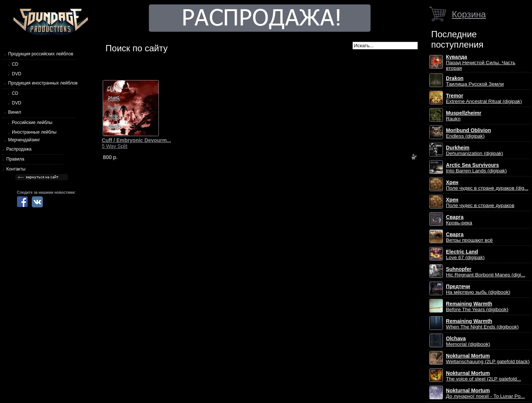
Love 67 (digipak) (465, 255)
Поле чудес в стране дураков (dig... (487, 185)
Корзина (469, 14)
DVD (16, 74)
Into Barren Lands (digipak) (476, 168)
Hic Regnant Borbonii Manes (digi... (486, 272)
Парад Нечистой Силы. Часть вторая (481, 63)
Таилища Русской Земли (475, 81)
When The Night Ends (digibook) (482, 324)
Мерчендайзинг (24, 140)
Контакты (16, 169)
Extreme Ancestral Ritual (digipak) (484, 99)
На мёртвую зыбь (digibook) (478, 289)
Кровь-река (459, 220)
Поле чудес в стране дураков (480, 203)
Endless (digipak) (468, 133)
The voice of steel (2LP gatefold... (483, 376)
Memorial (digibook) (468, 341)
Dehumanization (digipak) (475, 151)
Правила (15, 159)
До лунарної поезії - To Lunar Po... (485, 393)
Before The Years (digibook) (477, 307)
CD (15, 64)
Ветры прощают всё (469, 237)
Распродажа (19, 149)
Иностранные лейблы (34, 132)
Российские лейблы (32, 123)
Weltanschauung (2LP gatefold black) (488, 359)
